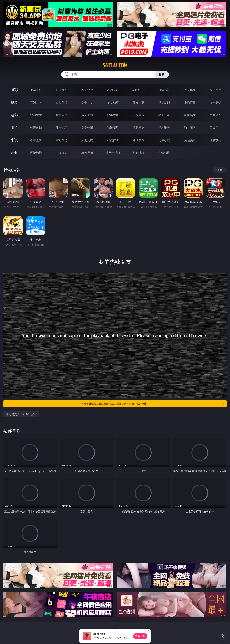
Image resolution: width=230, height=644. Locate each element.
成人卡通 (87, 115)
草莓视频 (87, 153)
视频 (14, 102)
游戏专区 (113, 90)
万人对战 (87, 90)
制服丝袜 (139, 115)
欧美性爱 (113, 115)
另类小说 (164, 140)
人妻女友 (87, 140)
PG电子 (36, 90)
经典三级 (164, 115)
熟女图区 (190, 128)
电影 (14, 115)
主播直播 (190, 102)
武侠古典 (113, 140)
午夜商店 (62, 153)
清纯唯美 (164, 128)
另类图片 (215, 128)
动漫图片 (113, 128)
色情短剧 (164, 153)
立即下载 (140, 636)
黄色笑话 (190, 140)
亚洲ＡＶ (36, 102)
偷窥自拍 (36, 128)
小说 (14, 140)
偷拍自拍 (62, 115)
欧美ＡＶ (87, 102)
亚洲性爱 (36, 115)
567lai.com (115, 65)
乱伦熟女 (190, 115)
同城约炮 (36, 153)
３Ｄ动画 (113, 102)
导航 (14, 153)
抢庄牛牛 (215, 90)
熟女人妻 (139, 102)
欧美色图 (87, 128)
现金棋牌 (190, 90)
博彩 (14, 90)
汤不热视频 (113, 153)
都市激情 (36, 140)
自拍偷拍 (62, 102)
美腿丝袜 (139, 128)
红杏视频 (139, 153)
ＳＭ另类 (215, 102)
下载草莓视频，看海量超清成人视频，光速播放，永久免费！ (153, 404)
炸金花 (164, 90)
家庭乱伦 (62, 140)
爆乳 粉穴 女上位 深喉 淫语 (21, 414)
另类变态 (215, 115)
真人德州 (62, 90)
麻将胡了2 (138, 90)
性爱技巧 (215, 140)
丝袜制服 (164, 102)
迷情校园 (139, 140)
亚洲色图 (62, 128)
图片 (14, 127)
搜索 (162, 74)
